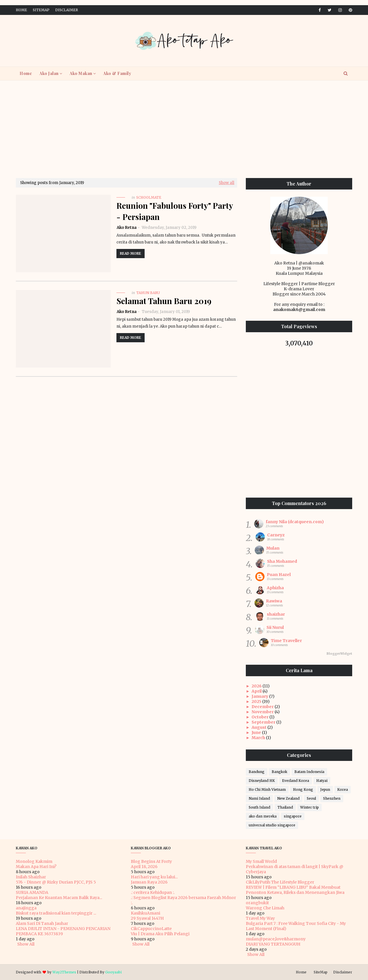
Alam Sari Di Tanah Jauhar (42, 923)
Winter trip (309, 807)
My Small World (261, 861)
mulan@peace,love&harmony (276, 939)
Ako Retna (127, 228)
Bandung (257, 772)
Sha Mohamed (282, 561)
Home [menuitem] (26, 73)
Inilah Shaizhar (31, 877)
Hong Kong (303, 789)
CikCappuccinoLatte (151, 929)
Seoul (311, 798)
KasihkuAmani (145, 913)
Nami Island (259, 798)
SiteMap (41, 10)
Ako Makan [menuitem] (81, 73)
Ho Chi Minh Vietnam (267, 789)
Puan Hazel (279, 575)
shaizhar (276, 614)
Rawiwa (274, 601)
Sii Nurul (275, 627)
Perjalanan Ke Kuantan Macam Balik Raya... (59, 898)
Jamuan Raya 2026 (149, 882)
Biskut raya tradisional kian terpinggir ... (56, 913)
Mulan (273, 548)
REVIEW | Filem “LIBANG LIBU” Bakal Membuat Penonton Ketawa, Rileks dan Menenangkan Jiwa (295, 890)
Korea (343, 789)
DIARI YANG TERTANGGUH (273, 944)
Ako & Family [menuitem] (117, 73)
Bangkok (279, 772)
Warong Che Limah (265, 908)
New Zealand (288, 798)
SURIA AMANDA (32, 892)
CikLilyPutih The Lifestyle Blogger (280, 882)
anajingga (26, 908)
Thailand (285, 807)
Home (21, 10)
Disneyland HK (262, 781)
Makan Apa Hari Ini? (36, 867)
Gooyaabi (113, 972)
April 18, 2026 (144, 867)
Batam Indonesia (309, 772)
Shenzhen (332, 798)
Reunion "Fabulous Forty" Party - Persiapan (175, 211)
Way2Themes (64, 972)
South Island (259, 807)
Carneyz (276, 535)
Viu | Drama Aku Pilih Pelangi (160, 934)
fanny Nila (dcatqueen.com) (295, 522)
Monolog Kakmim (34, 861)
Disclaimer (67, 10)
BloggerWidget (339, 654)
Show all (227, 183)
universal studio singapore (272, 825)
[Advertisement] (184, 129)
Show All (26, 944)
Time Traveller (286, 641)
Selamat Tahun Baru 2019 (164, 301)
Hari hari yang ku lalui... (154, 877)
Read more (131, 253)
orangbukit (257, 903)
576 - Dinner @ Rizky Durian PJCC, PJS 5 (56, 882)
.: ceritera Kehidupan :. (153, 892)
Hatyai (322, 781)
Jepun (325, 789)
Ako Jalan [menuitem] (49, 73)
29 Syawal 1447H (147, 918)
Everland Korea (296, 781)
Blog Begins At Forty (151, 861)
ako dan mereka (263, 816)
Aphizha (275, 588)
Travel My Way (260, 918)
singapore (293, 816)
